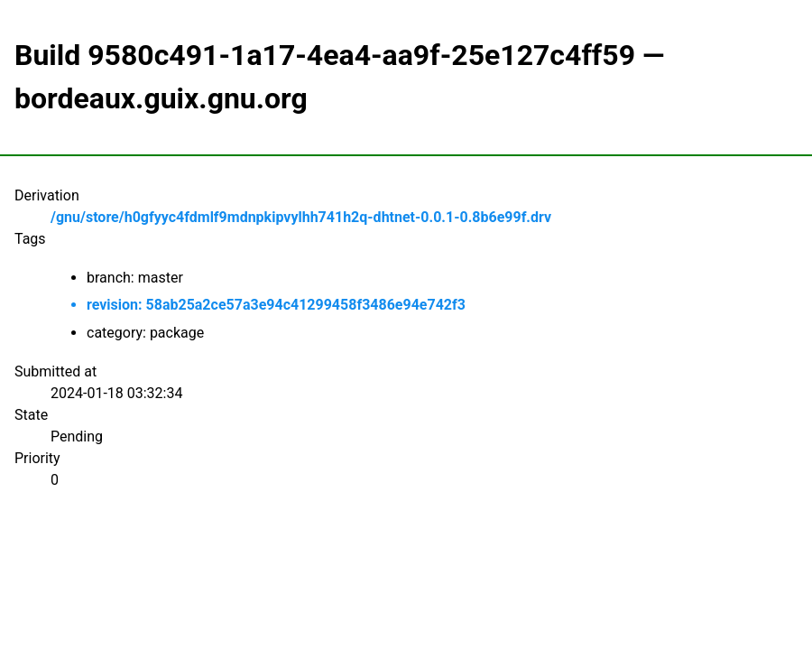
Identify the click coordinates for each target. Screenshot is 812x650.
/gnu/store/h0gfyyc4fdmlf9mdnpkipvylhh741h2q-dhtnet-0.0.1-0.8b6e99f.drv (301, 217)
